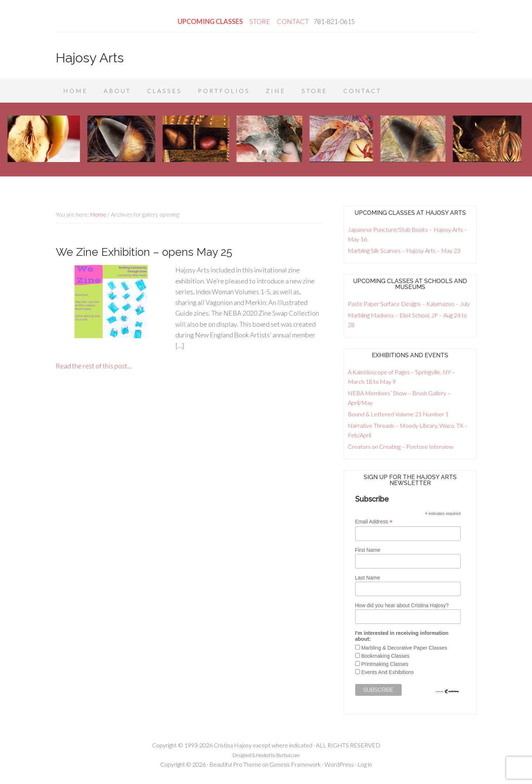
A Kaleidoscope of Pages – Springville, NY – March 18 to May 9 (401, 377)
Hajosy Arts (90, 58)
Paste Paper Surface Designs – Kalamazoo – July (409, 304)
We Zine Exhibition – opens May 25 (144, 252)
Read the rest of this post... (94, 366)
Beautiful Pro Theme (235, 764)
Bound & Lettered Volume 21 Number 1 (398, 414)
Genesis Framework (295, 764)
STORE (260, 21)
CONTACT (293, 21)
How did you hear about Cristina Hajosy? (402, 605)
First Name (368, 550)
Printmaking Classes (385, 664)
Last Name (368, 578)
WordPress (339, 764)
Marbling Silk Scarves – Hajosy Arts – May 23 (404, 250)
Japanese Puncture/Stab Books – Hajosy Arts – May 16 (408, 234)
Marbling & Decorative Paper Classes (404, 648)
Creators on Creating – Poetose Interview (401, 446)
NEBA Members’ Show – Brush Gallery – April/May (399, 398)
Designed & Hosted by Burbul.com (266, 755)
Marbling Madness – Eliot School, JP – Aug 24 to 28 (407, 320)
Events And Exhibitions (387, 672)
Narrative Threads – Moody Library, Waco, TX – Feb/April (408, 430)
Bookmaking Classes (385, 656)
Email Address (374, 522)
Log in (365, 764)
